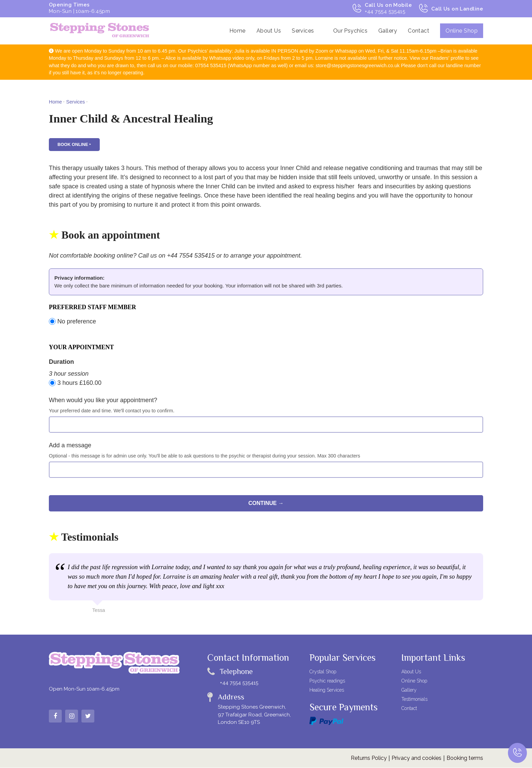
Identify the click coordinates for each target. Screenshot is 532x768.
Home (237, 31)
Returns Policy (369, 758)
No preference (72, 322)
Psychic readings (327, 681)
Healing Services (327, 691)
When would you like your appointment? (103, 401)
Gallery (388, 31)
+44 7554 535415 (239, 683)
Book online (73, 145)
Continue (263, 504)
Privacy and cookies (416, 758)
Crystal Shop (323, 672)
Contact (419, 31)
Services (303, 31)
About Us (269, 31)
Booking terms (465, 758)
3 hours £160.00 (75, 383)
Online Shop (462, 31)
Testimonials (414, 700)
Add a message (70, 446)
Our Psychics (350, 31)
